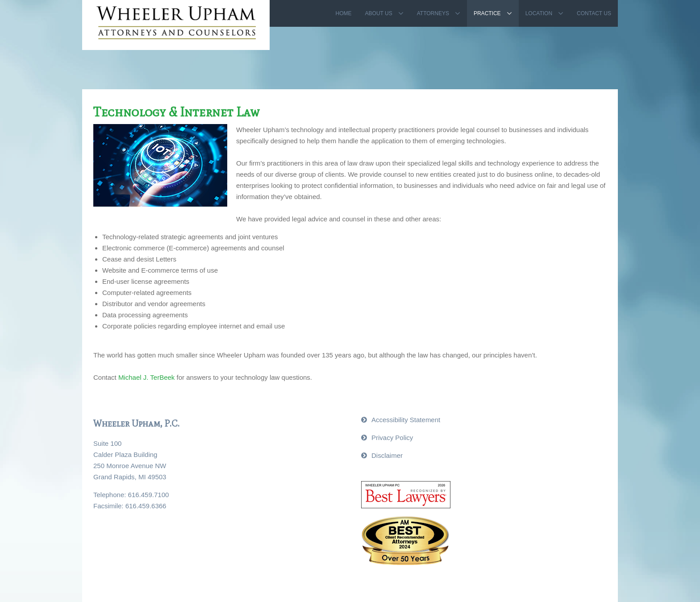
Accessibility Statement (406, 420)
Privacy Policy (392, 438)
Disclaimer (387, 455)
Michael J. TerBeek (146, 377)
